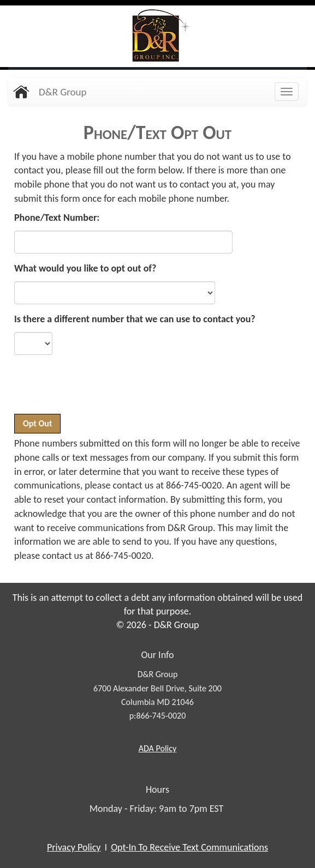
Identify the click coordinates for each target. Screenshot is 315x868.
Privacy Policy (74, 847)
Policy (157, 748)
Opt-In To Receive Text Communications (189, 847)
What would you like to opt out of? (85, 268)
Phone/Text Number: (57, 218)
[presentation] (97, 390)
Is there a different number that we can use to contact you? (135, 319)
